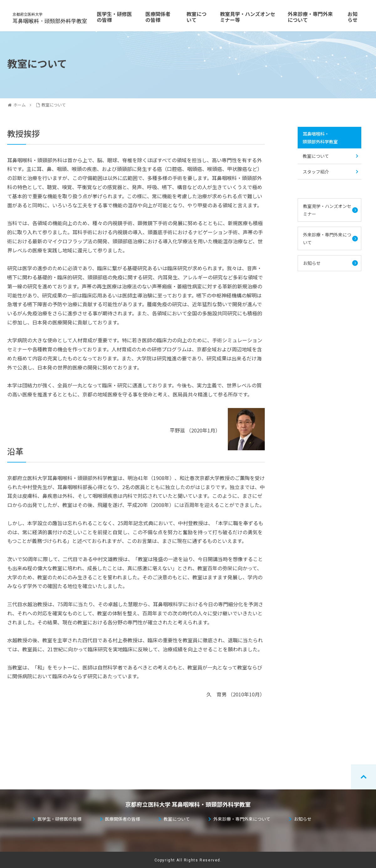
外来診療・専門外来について (327, 238)
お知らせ (314, 263)
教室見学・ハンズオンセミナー (327, 210)
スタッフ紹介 (316, 172)
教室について (316, 156)
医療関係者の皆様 (123, 819)
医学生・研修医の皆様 (60, 819)
